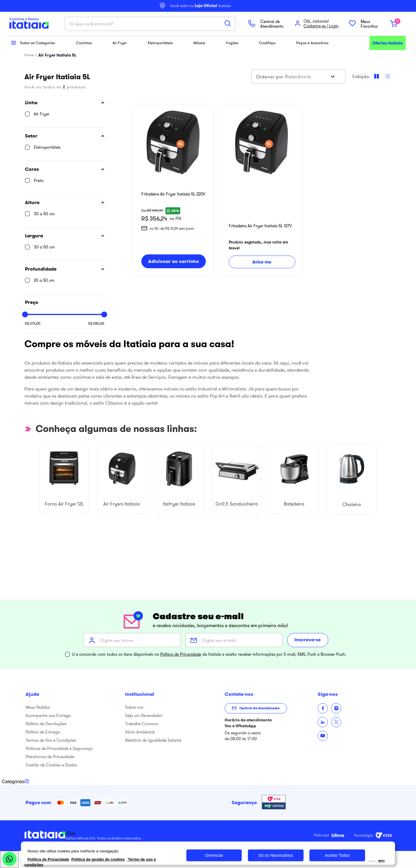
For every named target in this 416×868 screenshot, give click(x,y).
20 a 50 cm (44, 280)
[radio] (388, 76)
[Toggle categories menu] (16, 782)
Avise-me (262, 261)
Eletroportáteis (161, 43)
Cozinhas (85, 43)
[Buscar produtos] (228, 23)
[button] (65, 103)
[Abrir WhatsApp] (9, 859)
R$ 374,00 (33, 323)
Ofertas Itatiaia (388, 43)
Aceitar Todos (337, 855)
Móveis (200, 43)
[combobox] (150, 24)
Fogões (233, 43)
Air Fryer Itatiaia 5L (57, 55)
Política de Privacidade (181, 654)
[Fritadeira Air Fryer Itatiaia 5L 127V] (262, 190)
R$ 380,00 (96, 323)
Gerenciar (214, 855)
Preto (39, 180)
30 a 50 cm (44, 214)
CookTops (268, 43)
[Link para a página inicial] (29, 55)
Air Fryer (121, 43)
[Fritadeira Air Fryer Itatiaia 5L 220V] (173, 190)
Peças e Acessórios (314, 43)
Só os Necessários (276, 855)
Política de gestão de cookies (98, 859)
